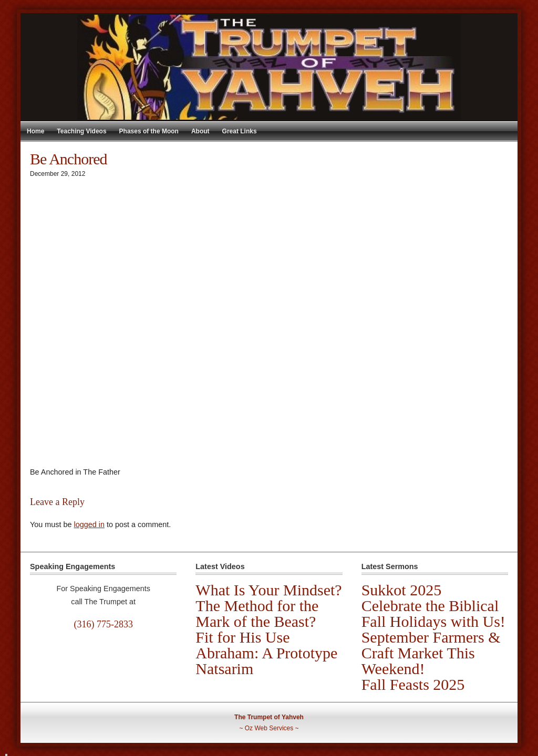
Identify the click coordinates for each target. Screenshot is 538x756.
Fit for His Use (242, 637)
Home (35, 131)
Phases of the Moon (149, 131)
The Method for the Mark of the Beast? (257, 613)
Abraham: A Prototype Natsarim (266, 661)
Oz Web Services (269, 728)
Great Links (240, 131)
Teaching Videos (81, 131)
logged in (89, 524)
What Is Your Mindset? (268, 590)
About (200, 131)
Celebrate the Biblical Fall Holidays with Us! (433, 613)
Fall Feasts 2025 (413, 684)
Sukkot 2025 (402, 590)
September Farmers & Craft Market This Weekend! (431, 653)
